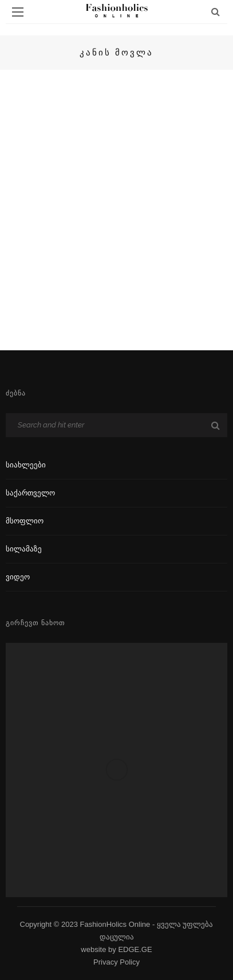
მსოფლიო (25, 521)
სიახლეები (26, 465)
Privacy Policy (116, 962)
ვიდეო (18, 577)
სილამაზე (24, 549)
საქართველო (30, 493)
